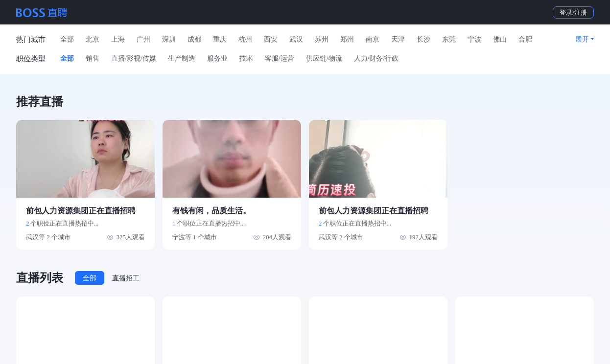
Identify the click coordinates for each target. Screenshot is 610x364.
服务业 (217, 58)
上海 (118, 39)
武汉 (296, 39)
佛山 (500, 39)
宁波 (474, 39)
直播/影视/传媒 (134, 58)
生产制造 (182, 58)
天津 (398, 39)
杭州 (245, 39)
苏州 (322, 39)
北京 (93, 39)
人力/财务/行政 (376, 58)
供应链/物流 (324, 58)
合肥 (525, 39)
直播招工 (126, 278)
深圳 (169, 39)
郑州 (347, 39)
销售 (93, 58)
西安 (271, 39)
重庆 (220, 39)
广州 (143, 39)
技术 (246, 58)
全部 (67, 39)
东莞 (449, 39)
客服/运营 (280, 58)
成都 (194, 39)
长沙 (423, 39)
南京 (373, 39)
